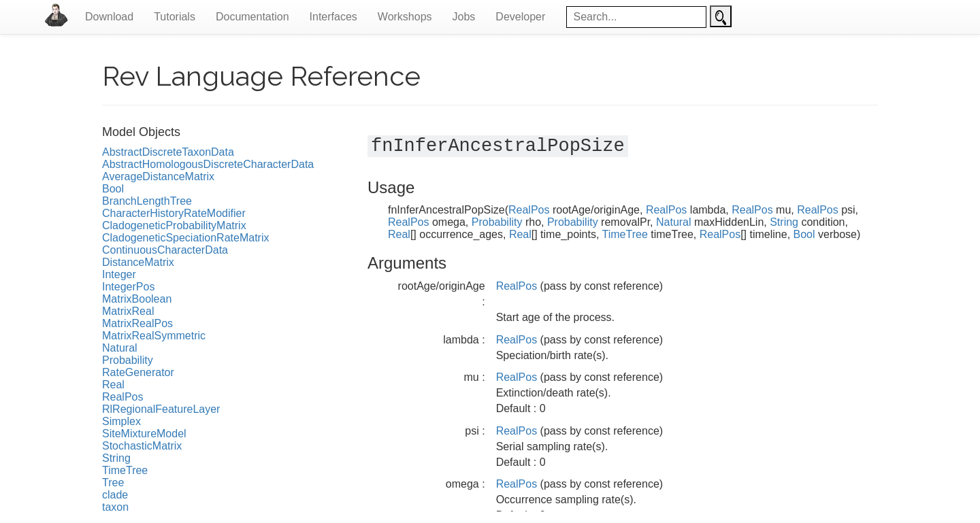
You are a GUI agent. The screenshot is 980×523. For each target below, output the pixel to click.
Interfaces (333, 17)
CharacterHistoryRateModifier (174, 213)
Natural (120, 348)
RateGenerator (138, 372)
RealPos (122, 397)
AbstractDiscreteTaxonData (168, 152)
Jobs (464, 17)
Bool (113, 189)
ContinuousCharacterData (165, 250)
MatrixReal (128, 311)
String (116, 458)
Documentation (252, 17)
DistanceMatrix (138, 262)
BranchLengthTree (147, 201)
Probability (128, 360)
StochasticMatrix (142, 446)
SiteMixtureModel (144, 434)
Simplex (121, 421)
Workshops (405, 17)
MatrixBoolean (137, 299)
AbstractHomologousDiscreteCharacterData (208, 164)
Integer (119, 274)
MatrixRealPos (137, 323)
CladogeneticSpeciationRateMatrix (185, 238)
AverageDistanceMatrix (158, 176)
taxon (115, 507)
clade (115, 495)
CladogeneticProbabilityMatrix (174, 225)
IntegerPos (128, 287)
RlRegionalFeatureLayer (161, 409)
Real (113, 385)
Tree (113, 483)
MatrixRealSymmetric (154, 336)
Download (109, 17)
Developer (520, 17)
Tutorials (175, 17)
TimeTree (125, 470)
